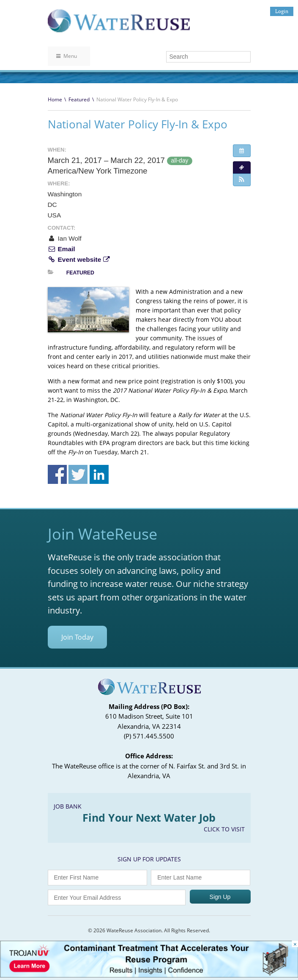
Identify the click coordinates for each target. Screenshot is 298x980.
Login (282, 11)
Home (55, 99)
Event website (79, 259)
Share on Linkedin (99, 474)
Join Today (77, 637)
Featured (79, 99)
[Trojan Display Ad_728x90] (149, 975)
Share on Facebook (57, 474)
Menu (67, 56)
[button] (242, 180)
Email (62, 249)
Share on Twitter (78, 474)
